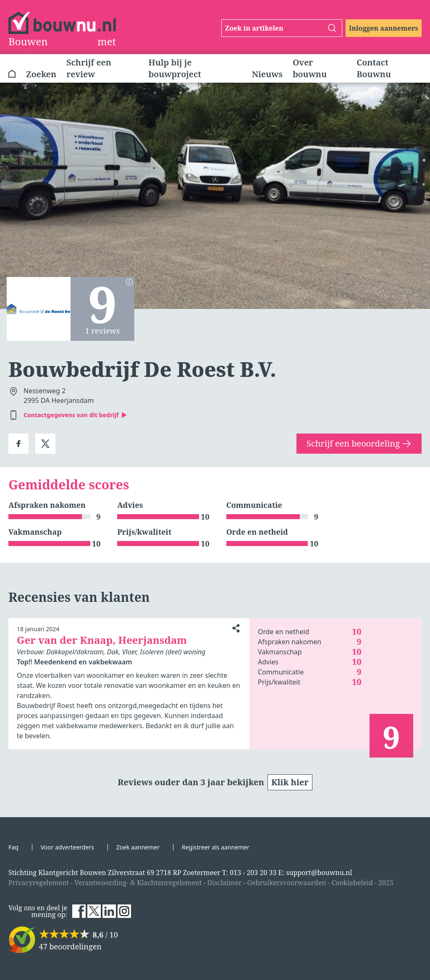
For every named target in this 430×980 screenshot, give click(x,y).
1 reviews (102, 331)
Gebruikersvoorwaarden (287, 883)
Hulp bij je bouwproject (175, 68)
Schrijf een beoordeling (359, 443)
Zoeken (41, 74)
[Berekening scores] (129, 282)
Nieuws (267, 74)
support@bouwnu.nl (319, 873)
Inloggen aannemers (384, 28)
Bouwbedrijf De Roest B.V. (142, 369)
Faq (13, 847)
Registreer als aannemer (216, 847)
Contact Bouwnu (374, 68)
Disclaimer (224, 883)
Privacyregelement (39, 883)
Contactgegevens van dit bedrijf (75, 415)
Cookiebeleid (352, 883)
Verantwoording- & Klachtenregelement (138, 883)
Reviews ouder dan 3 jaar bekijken (215, 782)
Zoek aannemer (138, 847)
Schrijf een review (89, 68)
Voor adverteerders (67, 847)
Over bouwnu (310, 68)
